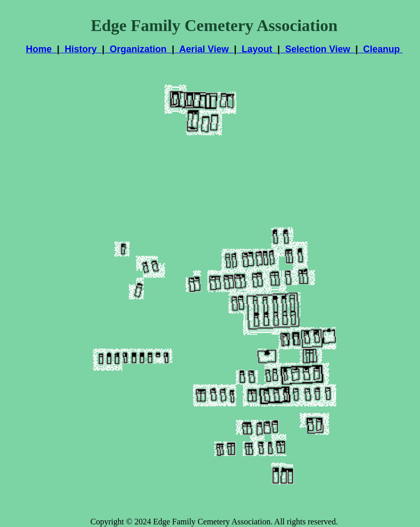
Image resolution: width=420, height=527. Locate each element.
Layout (257, 49)
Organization (138, 49)
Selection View (318, 49)
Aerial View (204, 49)
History (81, 49)
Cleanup (380, 49)
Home (41, 49)
